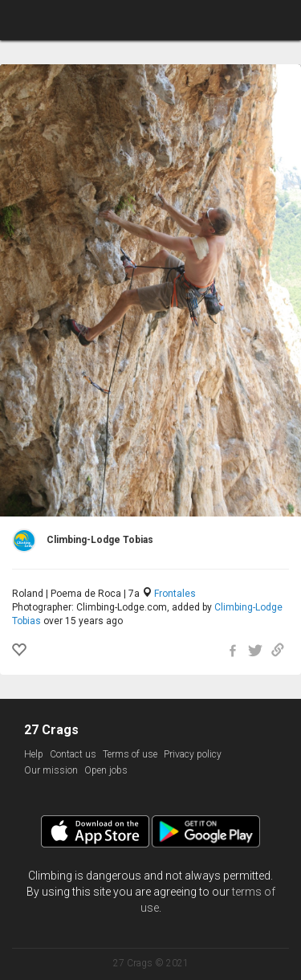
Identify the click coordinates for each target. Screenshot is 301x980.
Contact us (73, 754)
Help (34, 754)
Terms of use (130, 754)
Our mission (51, 770)
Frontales (175, 594)
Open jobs (106, 770)
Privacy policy (193, 754)
